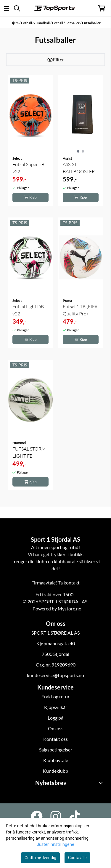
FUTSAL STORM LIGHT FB (29, 452)
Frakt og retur (55, 696)
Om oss (56, 728)
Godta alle (77, 858)
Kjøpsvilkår (56, 707)
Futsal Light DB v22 (28, 310)
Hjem (15, 23)
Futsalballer (91, 23)
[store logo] (54, 8)
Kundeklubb (55, 771)
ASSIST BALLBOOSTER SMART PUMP (79, 168)
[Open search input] (17, 8)
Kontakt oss (55, 739)
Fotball (58, 23)
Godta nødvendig (40, 858)
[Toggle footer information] (102, 783)
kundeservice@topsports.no (55, 675)
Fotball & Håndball (36, 23)
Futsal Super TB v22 (28, 168)
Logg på (55, 718)
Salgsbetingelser (56, 750)
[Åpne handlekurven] (102, 8)
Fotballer (73, 23)
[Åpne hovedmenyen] (7, 8)
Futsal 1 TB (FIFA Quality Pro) (80, 310)
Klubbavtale (56, 760)
